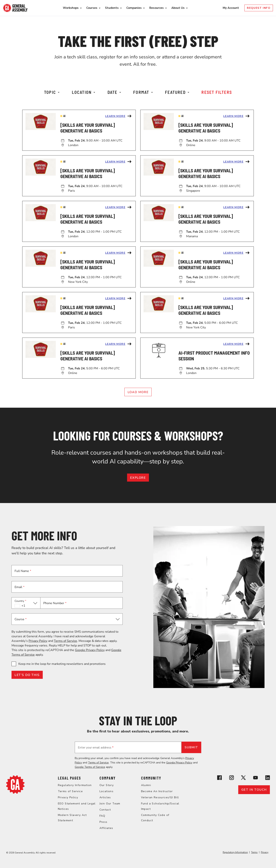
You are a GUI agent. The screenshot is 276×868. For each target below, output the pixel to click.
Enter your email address (96, 748)
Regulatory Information (75, 785)
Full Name (23, 571)
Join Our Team (110, 804)
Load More (138, 392)
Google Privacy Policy (90, 650)
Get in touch (254, 790)
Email (19, 587)
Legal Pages (69, 778)
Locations (107, 791)
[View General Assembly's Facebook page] (219, 778)
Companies (134, 8)
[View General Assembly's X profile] (243, 778)
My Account (231, 8)
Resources (156, 8)
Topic (52, 92)
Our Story (107, 785)
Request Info (259, 8)
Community (151, 778)
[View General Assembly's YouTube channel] (255, 778)
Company (108, 778)
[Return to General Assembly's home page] (15, 793)
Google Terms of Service (90, 767)
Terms (254, 852)
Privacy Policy (38, 641)
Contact (105, 810)
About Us (178, 8)
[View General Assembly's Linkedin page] (268, 778)
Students (112, 8)
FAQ (102, 816)
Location (84, 92)
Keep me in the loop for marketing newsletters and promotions (62, 664)
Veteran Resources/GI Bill (160, 797)
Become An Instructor (157, 791)
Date (114, 92)
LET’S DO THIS (27, 675)
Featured (177, 92)
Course (21, 619)
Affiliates (106, 828)
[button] (26, 603)
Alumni (146, 785)
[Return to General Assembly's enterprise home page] (15, 8)
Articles (105, 797)
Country (20, 601)
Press (103, 822)
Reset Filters (217, 92)
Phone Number (55, 603)
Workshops (71, 8)
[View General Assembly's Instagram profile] (232, 778)
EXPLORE (138, 478)
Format (143, 92)
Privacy (265, 852)
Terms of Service (65, 641)
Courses (92, 8)
